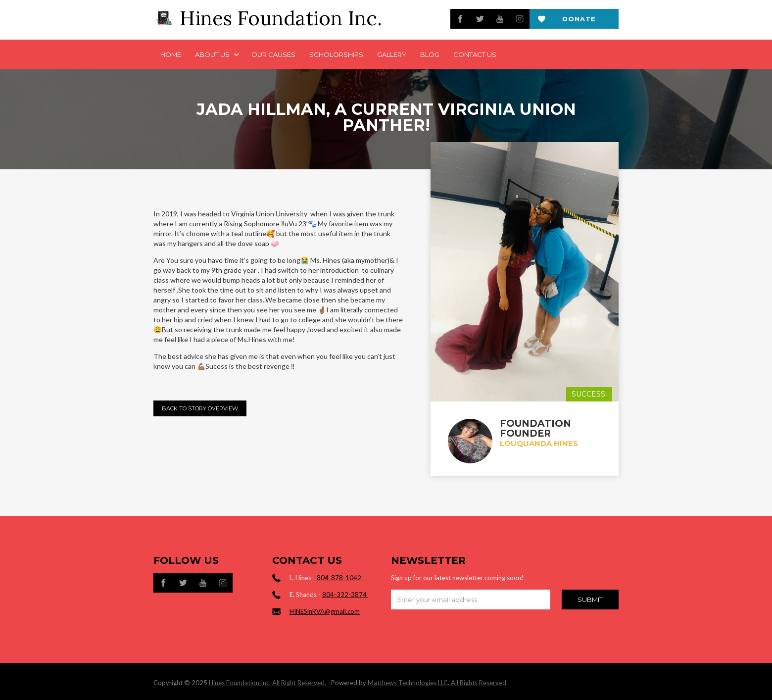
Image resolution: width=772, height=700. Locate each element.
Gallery (392, 54)
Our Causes (273, 54)
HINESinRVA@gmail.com (325, 611)
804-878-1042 (340, 578)
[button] (216, 54)
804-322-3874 (345, 595)
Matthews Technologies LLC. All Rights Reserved (437, 683)
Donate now (579, 22)
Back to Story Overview (200, 408)
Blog (430, 54)
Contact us (475, 54)
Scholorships (336, 54)
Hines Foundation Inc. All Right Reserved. (267, 683)
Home (171, 54)
